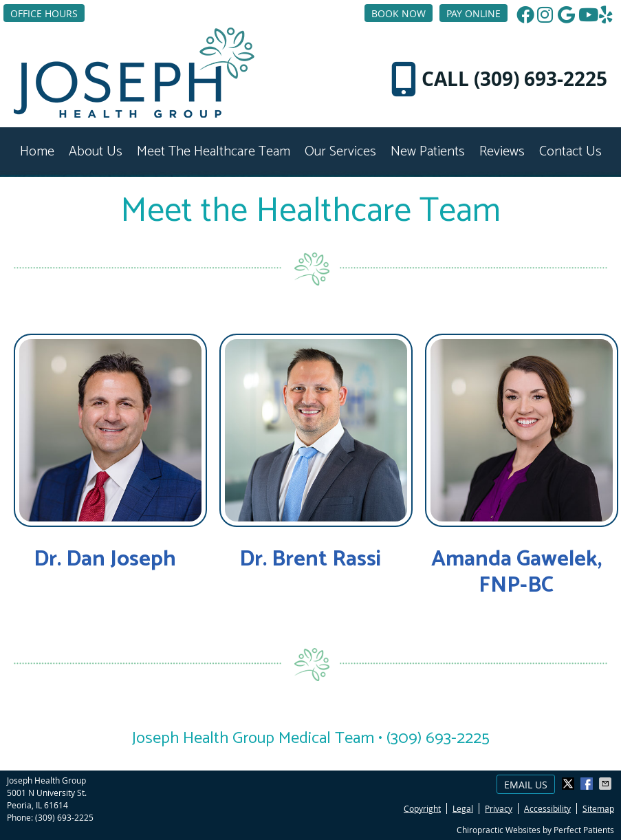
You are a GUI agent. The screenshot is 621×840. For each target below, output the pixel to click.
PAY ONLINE (473, 13)
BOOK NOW (399, 13)
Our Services (340, 152)
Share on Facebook (588, 784)
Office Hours (44, 13)
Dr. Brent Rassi (310, 559)
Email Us (526, 785)
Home (37, 152)
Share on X (569, 784)
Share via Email (607, 784)
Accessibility (547, 808)
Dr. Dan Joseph (105, 559)
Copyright (422, 808)
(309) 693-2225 (64, 817)
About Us (96, 152)
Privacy (499, 808)
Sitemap (598, 808)
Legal (463, 808)
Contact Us (570, 152)
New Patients (428, 152)
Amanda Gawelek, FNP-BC (516, 572)
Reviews (502, 152)
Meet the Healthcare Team (214, 152)
